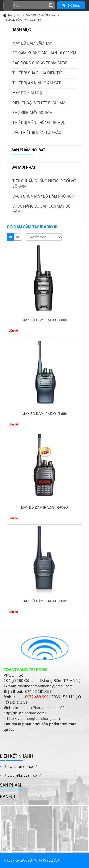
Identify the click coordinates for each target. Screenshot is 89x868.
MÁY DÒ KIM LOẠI (28, 93)
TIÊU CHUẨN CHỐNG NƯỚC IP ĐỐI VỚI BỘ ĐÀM (44, 184)
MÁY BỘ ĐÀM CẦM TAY (41, 15)
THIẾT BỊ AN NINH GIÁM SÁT (37, 83)
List (18, 237)
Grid (11, 237)
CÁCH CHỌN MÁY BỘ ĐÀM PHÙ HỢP (43, 196)
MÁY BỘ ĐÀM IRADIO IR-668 (44, 320)
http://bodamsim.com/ (44, 708)
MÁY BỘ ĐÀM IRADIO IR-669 (44, 414)
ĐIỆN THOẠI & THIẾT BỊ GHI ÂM (39, 103)
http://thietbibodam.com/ (25, 713)
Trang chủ (14, 15)
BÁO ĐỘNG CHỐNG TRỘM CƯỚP (40, 63)
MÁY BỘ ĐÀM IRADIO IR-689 (44, 601)
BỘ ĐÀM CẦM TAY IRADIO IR (23, 20)
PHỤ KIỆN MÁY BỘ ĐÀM (33, 113)
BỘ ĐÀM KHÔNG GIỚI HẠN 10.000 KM (44, 53)
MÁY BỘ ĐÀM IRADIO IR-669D (44, 507)
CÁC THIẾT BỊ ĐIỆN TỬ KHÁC (37, 133)
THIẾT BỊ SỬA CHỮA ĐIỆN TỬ (37, 73)
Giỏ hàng (71, 5)
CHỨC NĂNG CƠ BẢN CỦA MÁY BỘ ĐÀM (41, 209)
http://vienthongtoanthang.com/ (34, 719)
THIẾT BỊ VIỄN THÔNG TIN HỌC (39, 123)
